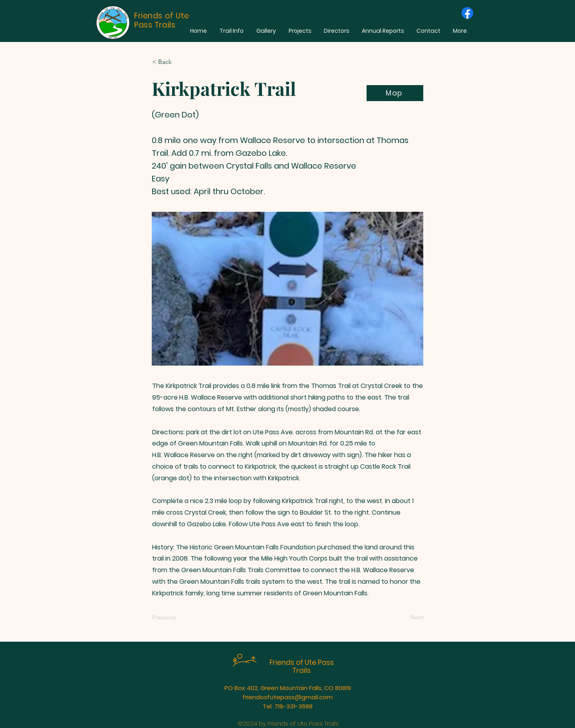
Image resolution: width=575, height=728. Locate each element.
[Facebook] (467, 13)
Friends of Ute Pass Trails (302, 666)
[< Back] (178, 62)
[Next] (404, 618)
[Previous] (178, 618)
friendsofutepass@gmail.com (287, 697)
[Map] (395, 93)
